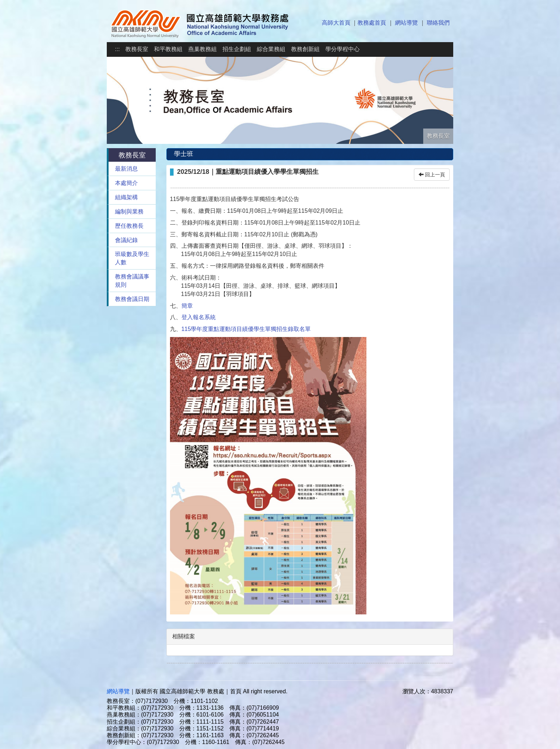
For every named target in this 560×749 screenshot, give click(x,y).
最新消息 (126, 169)
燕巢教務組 (202, 49)
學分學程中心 (342, 49)
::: (117, 49)
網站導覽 (406, 23)
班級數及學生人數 (132, 258)
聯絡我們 (438, 23)
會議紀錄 (126, 240)
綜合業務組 (271, 49)
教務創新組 (305, 49)
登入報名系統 (199, 317)
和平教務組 (168, 49)
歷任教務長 (129, 226)
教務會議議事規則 (132, 281)
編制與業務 (129, 212)
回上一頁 (432, 175)
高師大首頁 (336, 23)
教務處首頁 (372, 23)
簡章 (187, 306)
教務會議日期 (132, 299)
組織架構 (126, 197)
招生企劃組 (237, 49)
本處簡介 (126, 183)
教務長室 (137, 49)
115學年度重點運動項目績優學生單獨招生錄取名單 (246, 329)
